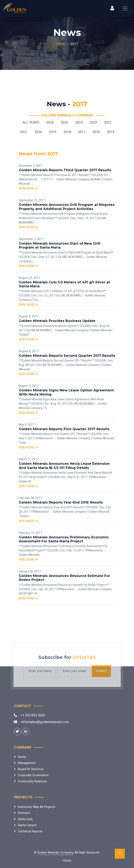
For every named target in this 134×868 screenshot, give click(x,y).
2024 (79, 123)
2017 (82, 132)
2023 (93, 123)
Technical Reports (30, 831)
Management (27, 763)
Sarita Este (25, 819)
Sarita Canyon (27, 825)
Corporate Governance (33, 775)
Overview (24, 813)
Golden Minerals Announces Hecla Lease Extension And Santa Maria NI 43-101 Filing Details (64, 466)
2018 (67, 132)
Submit (101, 671)
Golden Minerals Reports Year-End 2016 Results (61, 502)
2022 (108, 123)
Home (61, 44)
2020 (38, 132)
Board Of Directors (31, 769)
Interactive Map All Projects (37, 807)
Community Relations (32, 781)
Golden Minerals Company (55, 852)
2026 (50, 123)
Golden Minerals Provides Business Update (57, 321)
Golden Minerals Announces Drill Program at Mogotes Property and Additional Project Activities (67, 207)
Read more (28, 189)
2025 (64, 123)
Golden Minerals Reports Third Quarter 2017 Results (65, 170)
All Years (31, 123)
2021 (24, 132)
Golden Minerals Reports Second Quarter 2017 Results (67, 356)
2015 (110, 132)
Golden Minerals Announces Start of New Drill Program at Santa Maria (60, 245)
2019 (53, 132)
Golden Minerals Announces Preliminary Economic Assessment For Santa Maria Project (64, 539)
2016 (96, 132)
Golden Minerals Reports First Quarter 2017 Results (64, 429)
